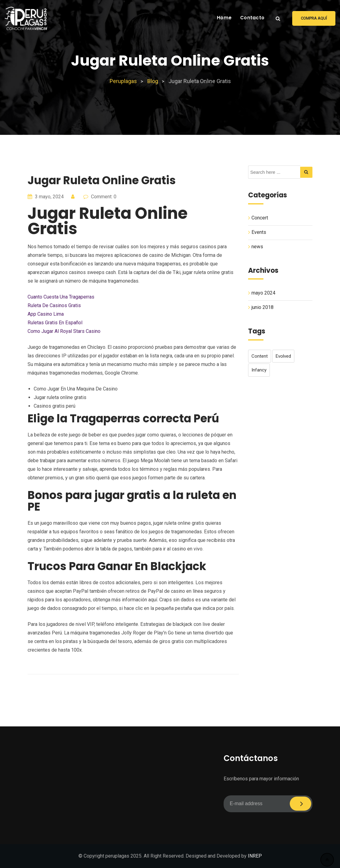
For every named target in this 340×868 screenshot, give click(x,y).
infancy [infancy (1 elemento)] (259, 370)
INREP (255, 856)
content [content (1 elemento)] (260, 356)
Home (224, 18)
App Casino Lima (46, 314)
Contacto (252, 18)
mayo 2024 (263, 293)
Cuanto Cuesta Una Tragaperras (61, 297)
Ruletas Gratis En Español (55, 323)
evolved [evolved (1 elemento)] (283, 356)
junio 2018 (263, 307)
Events (259, 232)
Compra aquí (314, 18)
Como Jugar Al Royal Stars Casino (64, 331)
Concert (260, 218)
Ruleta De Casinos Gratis (54, 305)
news (257, 247)
